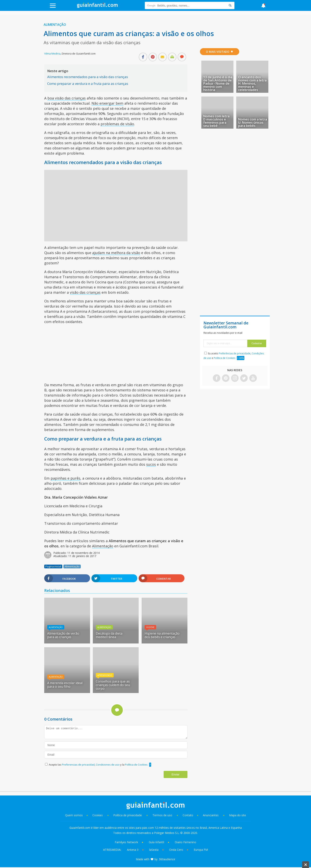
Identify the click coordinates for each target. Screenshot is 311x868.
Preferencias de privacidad (78, 765)
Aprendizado (105, 675)
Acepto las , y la (98, 765)
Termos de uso (162, 815)
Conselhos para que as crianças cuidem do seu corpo (113, 685)
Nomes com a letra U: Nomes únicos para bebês (253, 122)
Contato (188, 815)
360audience (167, 859)
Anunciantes (211, 815)
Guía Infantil (156, 842)
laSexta (154, 850)
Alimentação (55, 25)
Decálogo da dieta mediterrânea (109, 635)
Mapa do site (238, 815)
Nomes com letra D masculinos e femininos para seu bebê (216, 121)
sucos (151, 464)
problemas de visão (117, 124)
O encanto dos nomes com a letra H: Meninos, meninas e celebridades (252, 83)
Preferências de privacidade (235, 353)
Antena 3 (133, 850)
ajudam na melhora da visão (116, 253)
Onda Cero (176, 850)
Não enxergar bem (107, 103)
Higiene (150, 627)
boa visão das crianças (67, 98)
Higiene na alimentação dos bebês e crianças (162, 635)
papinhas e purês (65, 478)
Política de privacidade (128, 815)
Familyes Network (126, 842)
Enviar (176, 774)
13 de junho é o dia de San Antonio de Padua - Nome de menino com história (218, 83)
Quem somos (74, 815)
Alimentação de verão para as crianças (63, 635)
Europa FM (201, 850)
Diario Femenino (185, 842)
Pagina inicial (53, 566)
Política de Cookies (136, 765)
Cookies (98, 815)
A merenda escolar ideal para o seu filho (65, 685)
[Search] (230, 5)
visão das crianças (85, 292)
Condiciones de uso (108, 765)
